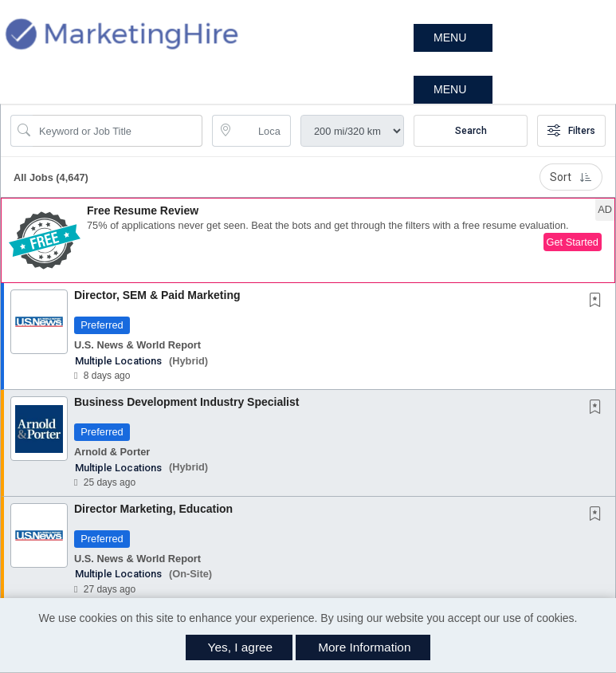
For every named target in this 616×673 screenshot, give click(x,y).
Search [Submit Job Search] (471, 131)
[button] (453, 38)
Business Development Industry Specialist (186, 402)
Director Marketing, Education (153, 509)
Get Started (573, 242)
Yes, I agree (241, 647)
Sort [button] (571, 177)
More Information (364, 647)
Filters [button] (571, 131)
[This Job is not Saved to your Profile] (598, 301)
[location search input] (263, 131)
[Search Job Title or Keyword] (118, 131)
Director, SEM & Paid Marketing (157, 295)
